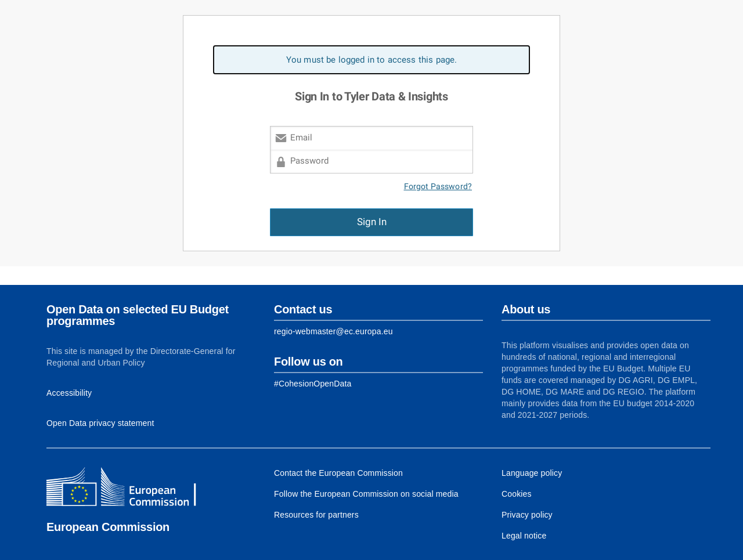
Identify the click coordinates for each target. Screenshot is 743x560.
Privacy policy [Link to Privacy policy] (527, 515)
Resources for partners (316, 515)
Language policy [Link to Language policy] (532, 473)
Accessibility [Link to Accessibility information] (69, 393)
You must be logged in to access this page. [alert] (372, 60)
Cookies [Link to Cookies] (517, 494)
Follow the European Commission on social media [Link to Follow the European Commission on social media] (366, 494)
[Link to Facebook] (313, 384)
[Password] (371, 162)
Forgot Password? (438, 187)
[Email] (371, 138)
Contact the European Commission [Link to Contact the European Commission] (338, 473)
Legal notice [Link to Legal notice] (524, 536)
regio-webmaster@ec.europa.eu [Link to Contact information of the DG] (333, 331)
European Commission (108, 527)
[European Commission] (131, 488)
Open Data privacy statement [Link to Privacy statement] (100, 423)
